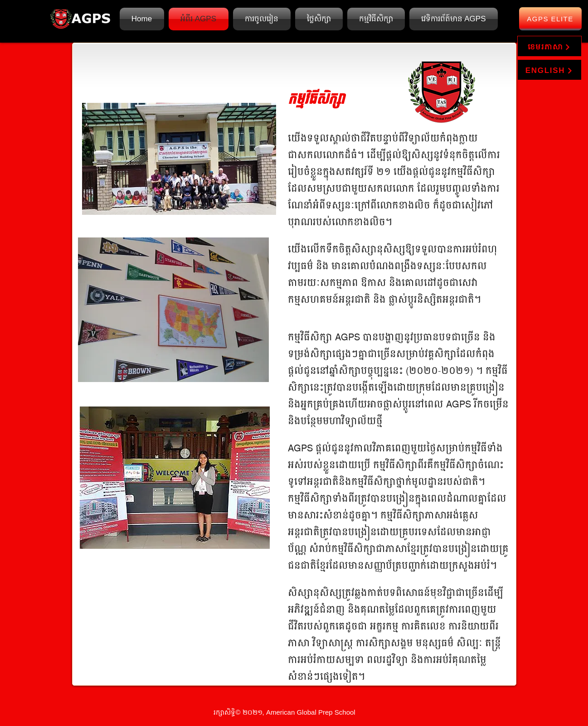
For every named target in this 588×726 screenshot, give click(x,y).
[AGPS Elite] (550, 19)
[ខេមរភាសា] (549, 46)
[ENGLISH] (549, 70)
